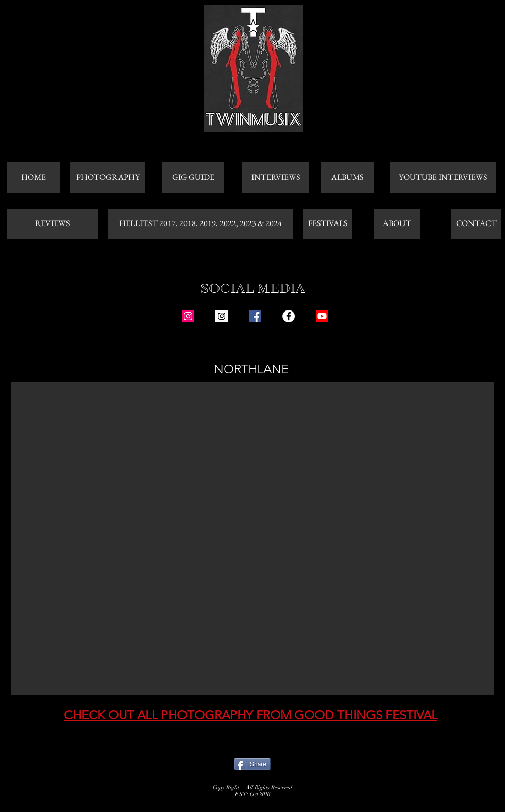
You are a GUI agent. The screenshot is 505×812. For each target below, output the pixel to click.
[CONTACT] (476, 224)
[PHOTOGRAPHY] (108, 177)
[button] (252, 539)
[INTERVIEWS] (275, 177)
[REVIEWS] (52, 224)
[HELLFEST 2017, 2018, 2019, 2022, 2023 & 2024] (200, 224)
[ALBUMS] (347, 177)
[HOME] (33, 177)
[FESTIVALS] (328, 224)
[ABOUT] (397, 224)
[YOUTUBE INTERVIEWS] (443, 177)
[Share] (252, 764)
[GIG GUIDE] (193, 177)
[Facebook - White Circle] (289, 316)
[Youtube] (322, 316)
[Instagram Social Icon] (188, 316)
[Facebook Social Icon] (255, 316)
